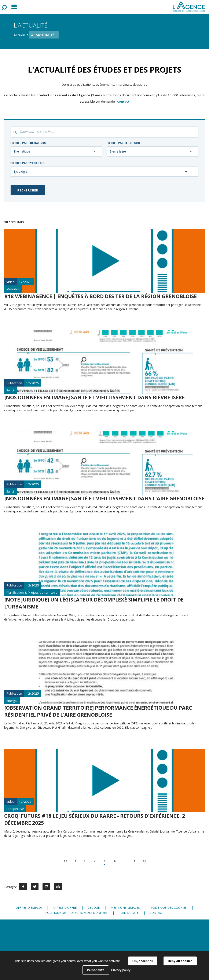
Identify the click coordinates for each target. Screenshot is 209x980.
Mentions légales (125, 908)
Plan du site (129, 913)
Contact (157, 913)
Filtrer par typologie (27, 163)
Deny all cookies (180, 961)
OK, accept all (143, 961)
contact (123, 101)
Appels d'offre (65, 908)
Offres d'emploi (29, 908)
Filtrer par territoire (124, 143)
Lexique (94, 908)
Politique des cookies (169, 908)
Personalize (96, 970)
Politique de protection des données (76, 913)
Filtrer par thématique (28, 143)
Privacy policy (121, 970)
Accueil (19, 35)
